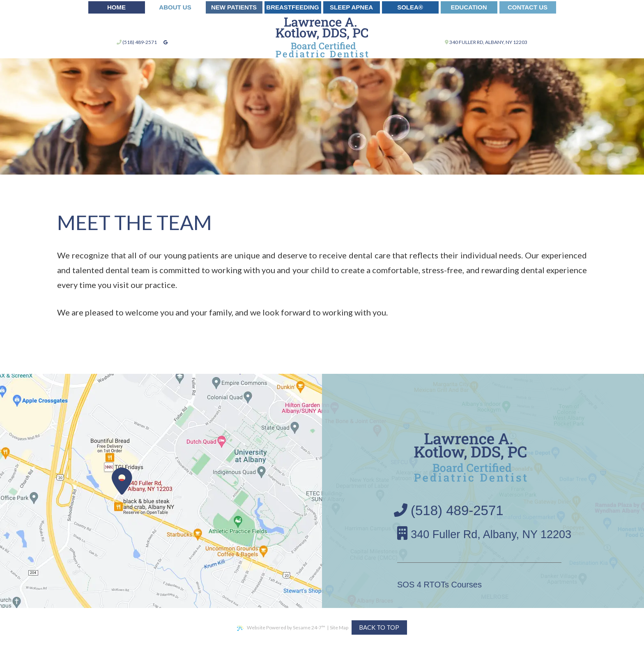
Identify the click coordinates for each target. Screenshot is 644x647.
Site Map (339, 627)
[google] (166, 42)
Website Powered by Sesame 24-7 (281, 628)
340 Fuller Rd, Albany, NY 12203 (486, 42)
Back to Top (379, 627)
